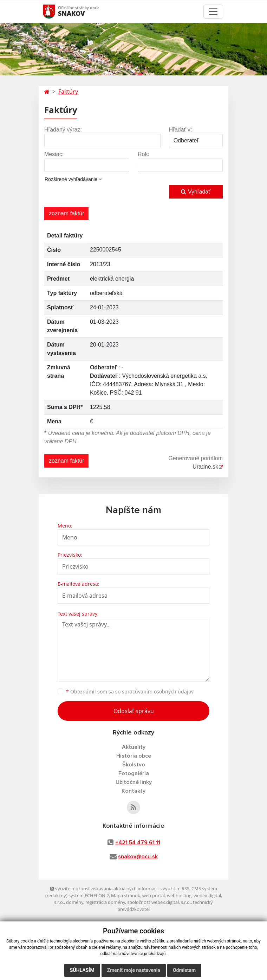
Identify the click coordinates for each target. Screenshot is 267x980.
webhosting (179, 895)
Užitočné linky (134, 782)
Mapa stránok (126, 895)
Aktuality (134, 747)
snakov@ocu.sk (138, 857)
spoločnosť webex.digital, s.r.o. (159, 902)
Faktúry (68, 92)
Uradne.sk (205, 467)
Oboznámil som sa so (130, 692)
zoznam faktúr (66, 213)
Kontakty (133, 791)
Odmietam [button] (184, 970)
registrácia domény (105, 902)
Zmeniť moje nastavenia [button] (134, 970)
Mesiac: (54, 154)
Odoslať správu (134, 711)
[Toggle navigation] (213, 12)
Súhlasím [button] (82, 970)
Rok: (144, 154)
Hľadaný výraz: (63, 130)
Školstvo (134, 765)
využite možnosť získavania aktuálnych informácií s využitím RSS (120, 888)
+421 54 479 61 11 (138, 843)
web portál (154, 895)
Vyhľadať (196, 192)
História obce (134, 756)
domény (75, 902)
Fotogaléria (134, 773)
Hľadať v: (181, 130)
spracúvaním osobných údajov (158, 692)
